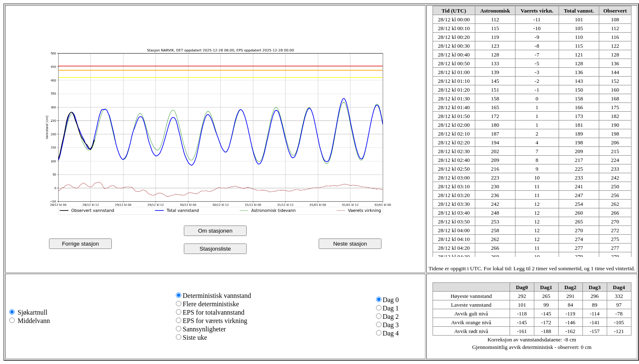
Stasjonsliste (215, 249)
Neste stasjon (350, 244)
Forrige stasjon (80, 244)
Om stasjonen (215, 231)
